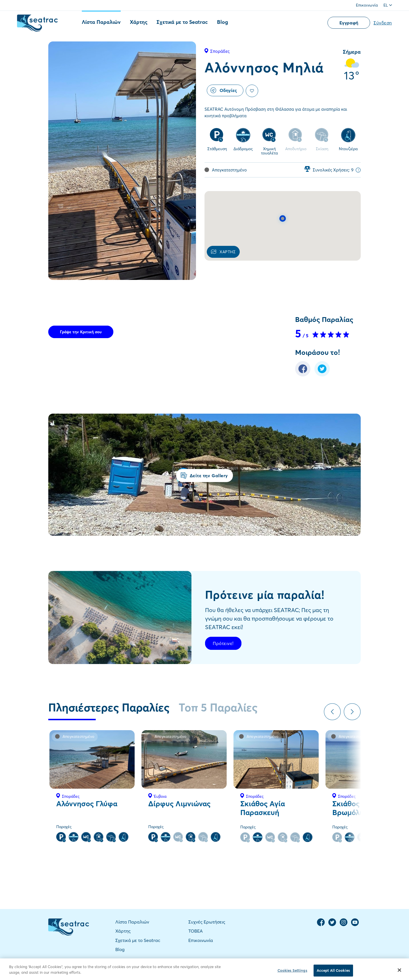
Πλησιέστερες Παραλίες (109, 707)
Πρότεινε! (223, 643)
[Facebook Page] (321, 925)
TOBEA (196, 931)
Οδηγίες (224, 90)
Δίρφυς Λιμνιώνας (179, 804)
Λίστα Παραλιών (101, 22)
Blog (223, 22)
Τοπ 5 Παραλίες (218, 707)
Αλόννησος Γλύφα (87, 804)
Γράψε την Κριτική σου (81, 332)
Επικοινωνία (367, 5)
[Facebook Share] (303, 375)
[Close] (400, 974)
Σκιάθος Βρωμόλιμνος (355, 808)
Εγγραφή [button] (349, 23)
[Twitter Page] (332, 925)
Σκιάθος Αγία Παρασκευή (263, 808)
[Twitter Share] (322, 375)
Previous (332, 712)
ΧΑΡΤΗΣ (223, 252)
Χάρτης (139, 22)
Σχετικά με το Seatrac (182, 22)
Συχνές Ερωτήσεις (207, 922)
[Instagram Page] (344, 925)
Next (352, 712)
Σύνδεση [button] (383, 23)
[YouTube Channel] (355, 925)
